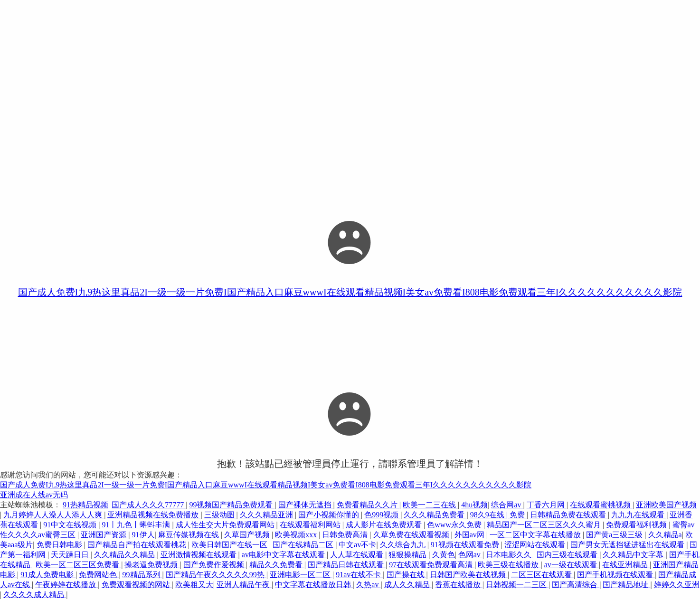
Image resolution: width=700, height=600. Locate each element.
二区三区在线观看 (542, 575)
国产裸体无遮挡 (306, 505)
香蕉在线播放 (459, 585)
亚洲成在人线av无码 (34, 495)
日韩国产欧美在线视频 (469, 575)
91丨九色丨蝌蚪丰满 (137, 525)
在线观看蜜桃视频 (601, 505)
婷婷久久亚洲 (677, 585)
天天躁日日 (71, 555)
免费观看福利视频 (637, 525)
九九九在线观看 (639, 515)
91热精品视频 (85, 505)
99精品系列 (142, 575)
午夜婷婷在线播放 (66, 585)
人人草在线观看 (358, 555)
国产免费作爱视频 (215, 565)
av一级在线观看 (572, 565)
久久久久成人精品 (35, 595)
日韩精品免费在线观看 (569, 515)
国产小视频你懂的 (330, 515)
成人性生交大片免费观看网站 (226, 525)
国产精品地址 (626, 585)
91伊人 (143, 535)
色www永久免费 (455, 525)
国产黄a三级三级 (615, 535)
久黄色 (444, 555)
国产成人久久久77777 (149, 505)
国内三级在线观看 (568, 555)
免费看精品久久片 (368, 505)
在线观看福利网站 (311, 525)
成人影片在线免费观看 (385, 525)
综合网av (507, 505)
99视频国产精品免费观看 (232, 505)
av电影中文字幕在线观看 (284, 555)
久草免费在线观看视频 (412, 535)
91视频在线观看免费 (466, 545)
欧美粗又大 (194, 585)
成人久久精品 (408, 585)
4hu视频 (474, 505)
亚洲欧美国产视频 (666, 505)
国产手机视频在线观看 (616, 575)
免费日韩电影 (60, 545)
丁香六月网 (547, 505)
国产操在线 (407, 575)
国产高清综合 (576, 585)
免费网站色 (99, 575)
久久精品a (665, 535)
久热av (368, 585)
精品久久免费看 (277, 565)
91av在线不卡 (359, 575)
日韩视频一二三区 (517, 585)
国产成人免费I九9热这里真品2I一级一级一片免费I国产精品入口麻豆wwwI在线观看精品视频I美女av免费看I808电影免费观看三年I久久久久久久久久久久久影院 (350, 292)
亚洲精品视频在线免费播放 (154, 515)
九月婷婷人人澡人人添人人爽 (54, 515)
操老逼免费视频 (152, 565)
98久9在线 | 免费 (498, 515)
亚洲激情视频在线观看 (199, 555)
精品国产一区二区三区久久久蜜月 (545, 525)
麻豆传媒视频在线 (189, 535)
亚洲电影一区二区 (301, 575)
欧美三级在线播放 (509, 565)
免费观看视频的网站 (137, 585)
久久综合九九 (404, 545)
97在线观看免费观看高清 (432, 565)
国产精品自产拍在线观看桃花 (138, 545)
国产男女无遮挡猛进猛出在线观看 (628, 545)
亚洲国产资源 (104, 535)
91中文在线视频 (71, 525)
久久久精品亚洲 (267, 515)
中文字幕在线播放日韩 (314, 585)
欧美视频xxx (297, 535)
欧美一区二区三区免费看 (78, 565)
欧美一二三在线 (430, 505)
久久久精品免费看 (435, 515)
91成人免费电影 (48, 575)
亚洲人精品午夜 (244, 585)
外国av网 (470, 535)
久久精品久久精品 (125, 555)
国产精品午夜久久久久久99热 (216, 575)
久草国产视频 (248, 535)
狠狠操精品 (408, 555)
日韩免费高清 (346, 535)
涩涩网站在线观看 (536, 545)
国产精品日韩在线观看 (347, 565)
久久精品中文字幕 (634, 555)
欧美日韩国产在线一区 (230, 545)
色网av (470, 555)
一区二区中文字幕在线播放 (536, 535)
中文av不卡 (357, 545)
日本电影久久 (510, 555)
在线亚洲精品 (626, 565)
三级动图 (220, 515)
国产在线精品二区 (304, 545)
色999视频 (382, 515)
